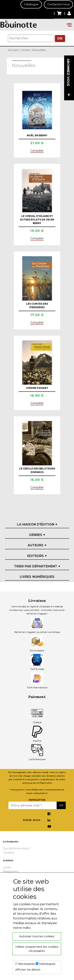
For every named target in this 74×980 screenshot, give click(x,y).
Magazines (10, 871)
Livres (25, 50)
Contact (8, 853)
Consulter (37, 151)
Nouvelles (39, 50)
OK (60, 38)
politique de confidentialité (37, 783)
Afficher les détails (28, 970)
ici (47, 793)
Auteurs (37, 545)
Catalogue (31, 4)
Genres (37, 535)
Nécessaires (27, 964)
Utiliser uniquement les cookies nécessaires (37, 949)
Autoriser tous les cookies (37, 936)
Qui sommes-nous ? (17, 848)
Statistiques (47, 964)
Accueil (13, 50)
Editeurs (37, 556)
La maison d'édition (37, 524)
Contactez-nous (58, 4)
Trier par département (37, 566)
